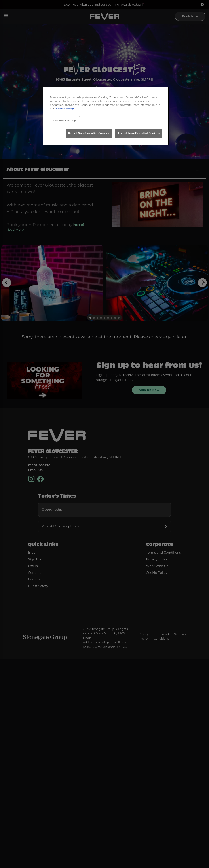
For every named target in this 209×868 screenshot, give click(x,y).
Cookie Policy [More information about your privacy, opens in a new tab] (65, 109)
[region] (106, 116)
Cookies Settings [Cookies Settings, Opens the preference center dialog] (65, 121)
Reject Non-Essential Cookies (89, 133)
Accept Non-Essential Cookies (139, 133)
